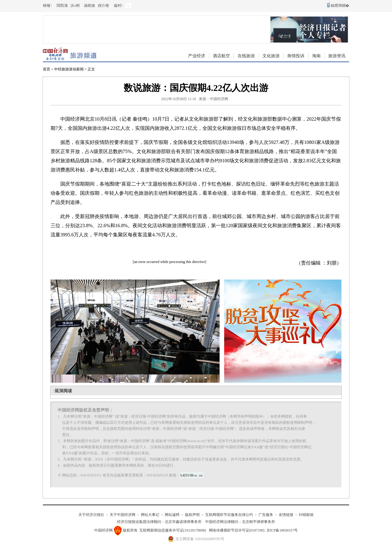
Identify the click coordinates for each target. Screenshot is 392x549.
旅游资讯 (337, 56)
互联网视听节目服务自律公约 (229, 515)
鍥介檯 (104, 6)
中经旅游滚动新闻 (69, 69)
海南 (316, 56)
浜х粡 (75, 6)
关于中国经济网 (123, 515)
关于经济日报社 (91, 515)
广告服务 (266, 515)
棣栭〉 (48, 6)
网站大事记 (150, 515)
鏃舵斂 (90, 6)
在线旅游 (246, 56)
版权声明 (192, 515)
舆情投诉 (296, 56)
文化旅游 (271, 56)
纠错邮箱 (306, 515)
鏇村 (118, 6)
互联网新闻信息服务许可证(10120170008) (173, 530)
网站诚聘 (172, 515)
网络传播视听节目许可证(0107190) (237, 530)
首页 (47, 69)
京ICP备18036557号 (282, 530)
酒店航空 (221, 56)
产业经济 (197, 56)
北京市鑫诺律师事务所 (183, 522)
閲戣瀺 (62, 6)
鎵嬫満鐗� (340, 6)
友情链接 (286, 515)
